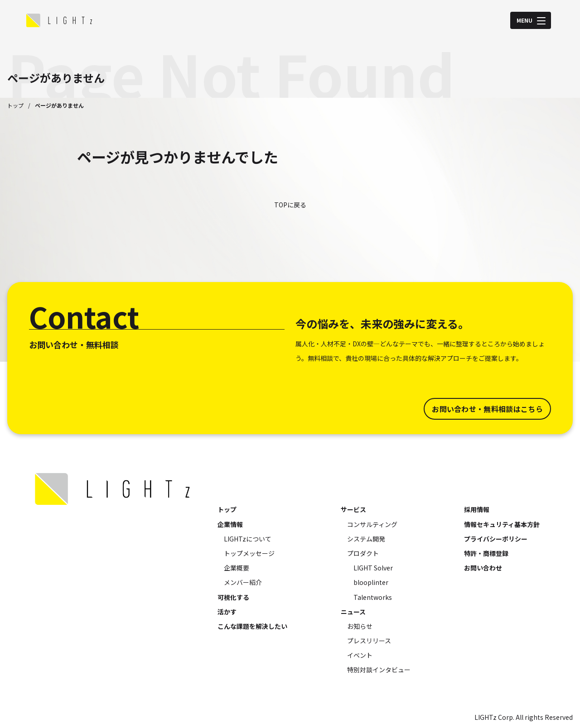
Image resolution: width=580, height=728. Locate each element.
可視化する (233, 597)
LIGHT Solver (373, 568)
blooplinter (371, 582)
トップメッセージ (249, 553)
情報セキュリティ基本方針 (502, 524)
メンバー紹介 (243, 582)
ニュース (353, 612)
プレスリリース (369, 641)
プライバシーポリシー (496, 539)
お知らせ (360, 626)
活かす (227, 612)
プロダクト (363, 553)
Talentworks (373, 597)
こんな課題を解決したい (252, 626)
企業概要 (237, 568)
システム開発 (366, 539)
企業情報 (230, 524)
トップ (15, 105)
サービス (353, 509)
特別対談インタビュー (379, 670)
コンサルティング (372, 524)
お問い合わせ (483, 568)
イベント (360, 655)
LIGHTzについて (248, 539)
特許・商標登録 (486, 553)
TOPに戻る (290, 205)
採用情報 (477, 509)
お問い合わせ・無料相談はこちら (487, 409)
